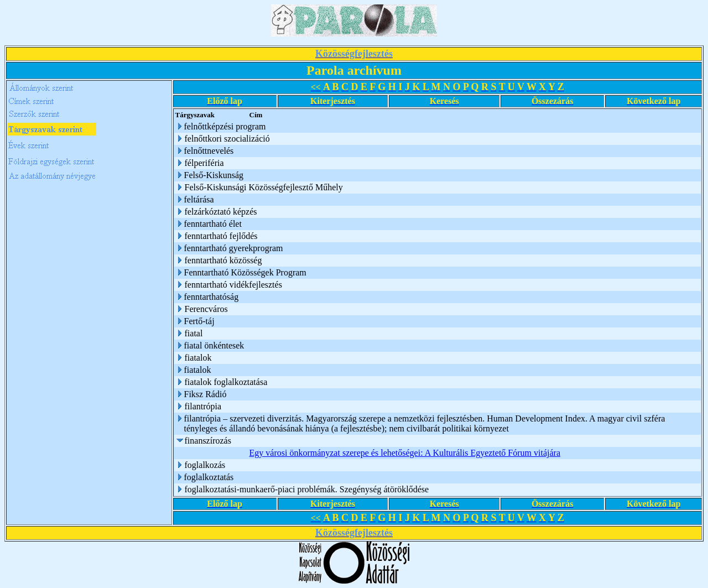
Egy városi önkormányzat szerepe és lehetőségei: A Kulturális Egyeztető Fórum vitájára (405, 453)
